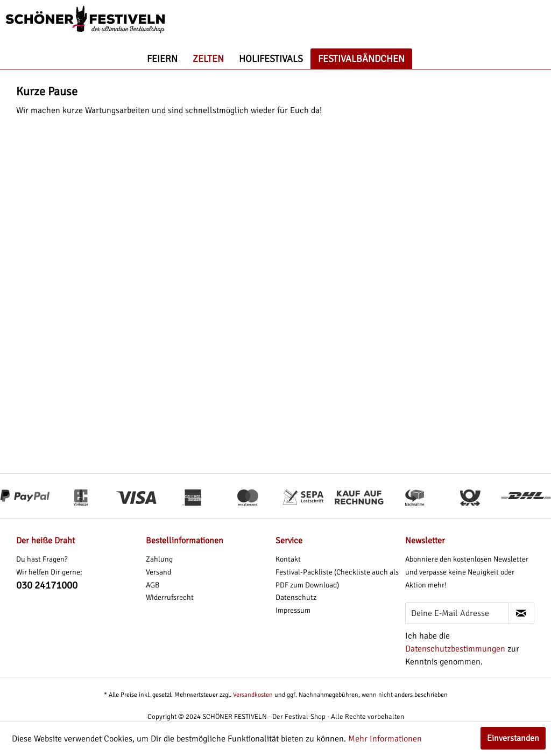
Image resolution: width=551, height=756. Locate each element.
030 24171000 (47, 585)
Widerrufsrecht (170, 597)
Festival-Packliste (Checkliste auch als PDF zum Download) (337, 579)
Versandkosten (253, 695)
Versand (158, 572)
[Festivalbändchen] (361, 59)
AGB (153, 585)
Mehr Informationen (385, 739)
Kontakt (288, 559)
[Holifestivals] (271, 59)
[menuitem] (162, 59)
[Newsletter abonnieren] (521, 613)
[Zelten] (208, 59)
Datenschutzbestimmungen (455, 649)
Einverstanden (513, 738)
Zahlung (159, 559)
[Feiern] (162, 59)
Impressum (293, 610)
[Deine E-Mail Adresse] (457, 613)
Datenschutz (296, 597)
